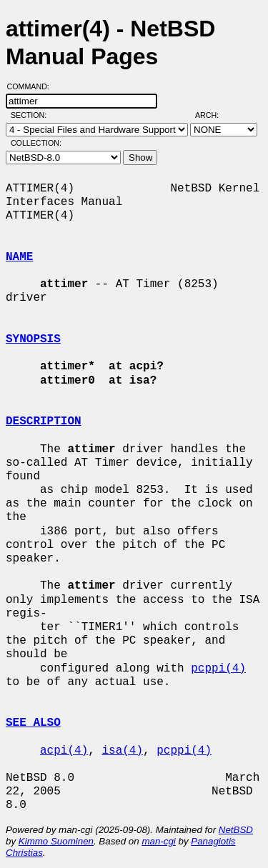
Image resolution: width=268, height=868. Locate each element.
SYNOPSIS (33, 339)
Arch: (213, 115)
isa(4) (122, 751)
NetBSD (236, 830)
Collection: (36, 143)
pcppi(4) (218, 669)
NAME (19, 257)
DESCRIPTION (44, 421)
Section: (32, 115)
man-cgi (158, 841)
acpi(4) (64, 751)
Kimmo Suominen (56, 841)
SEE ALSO (33, 723)
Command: (33, 86)
